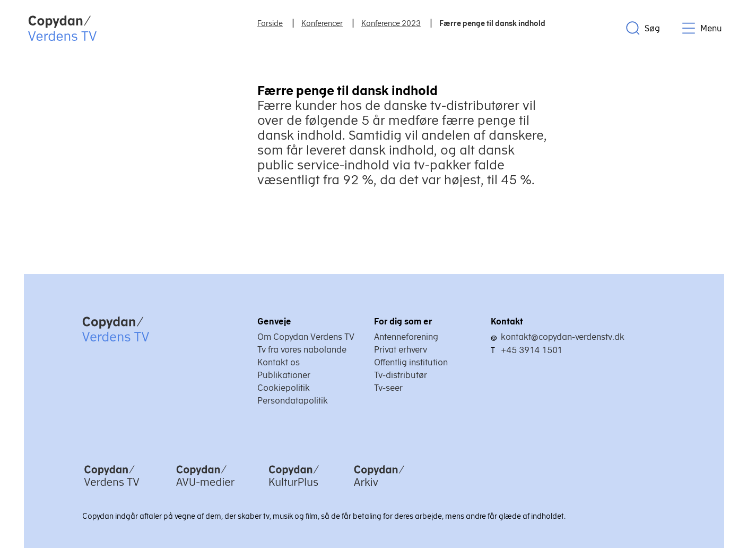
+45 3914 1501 (532, 350)
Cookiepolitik (284, 388)
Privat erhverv (401, 349)
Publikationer (284, 375)
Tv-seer (388, 388)
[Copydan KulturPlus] (294, 487)
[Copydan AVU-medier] (205, 487)
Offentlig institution (411, 362)
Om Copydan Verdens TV (306, 337)
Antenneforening (406, 337)
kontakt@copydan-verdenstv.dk (563, 337)
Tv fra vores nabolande (302, 349)
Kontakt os (279, 362)
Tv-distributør (401, 375)
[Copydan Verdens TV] (112, 487)
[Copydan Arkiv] (379, 487)
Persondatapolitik (293, 400)
